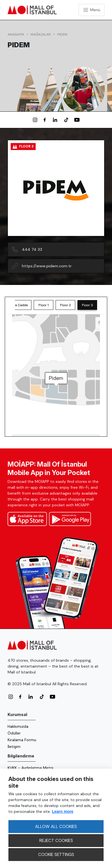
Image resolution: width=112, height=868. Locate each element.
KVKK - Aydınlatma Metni (30, 768)
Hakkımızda (18, 726)
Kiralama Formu (22, 740)
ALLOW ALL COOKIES (56, 827)
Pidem (62, 34)
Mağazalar (41, 34)
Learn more (63, 811)
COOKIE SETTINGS (56, 855)
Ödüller (14, 733)
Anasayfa (16, 34)
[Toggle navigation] (92, 10)
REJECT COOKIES (56, 841)
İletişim (14, 747)
